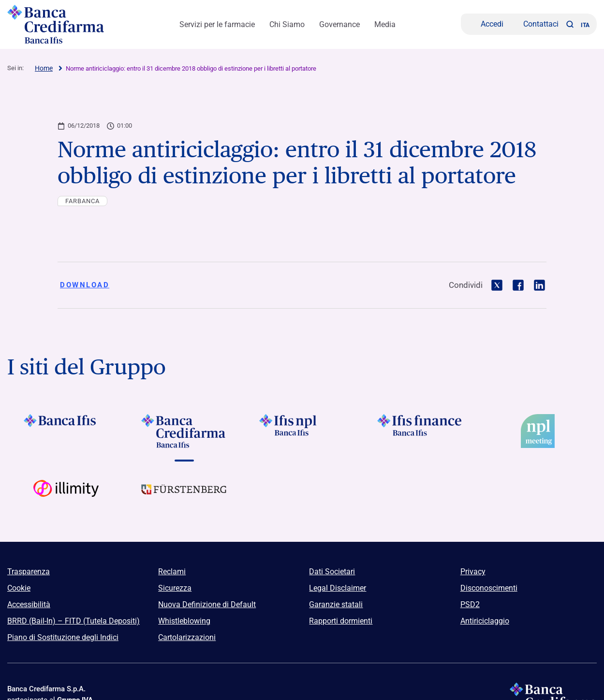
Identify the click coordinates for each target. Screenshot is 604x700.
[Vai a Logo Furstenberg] (184, 497)
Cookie (19, 588)
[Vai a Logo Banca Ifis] (66, 431)
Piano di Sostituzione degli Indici (63, 637)
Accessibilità (29, 604)
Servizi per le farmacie (217, 24)
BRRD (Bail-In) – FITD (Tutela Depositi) (74, 621)
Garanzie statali (336, 604)
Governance (339, 24)
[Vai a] (302, 431)
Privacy (473, 572)
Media (385, 24)
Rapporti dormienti (341, 621)
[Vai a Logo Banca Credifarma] (184, 431)
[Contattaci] (535, 24)
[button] (570, 24)
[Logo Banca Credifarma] (60, 24)
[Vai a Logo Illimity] (66, 497)
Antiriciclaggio (485, 621)
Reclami (172, 572)
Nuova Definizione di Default (207, 604)
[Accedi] (486, 24)
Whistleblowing (184, 621)
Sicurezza (175, 588)
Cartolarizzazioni (187, 637)
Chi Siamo (287, 24)
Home (44, 68)
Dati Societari (332, 572)
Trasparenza (29, 572)
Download (85, 285)
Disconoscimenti (489, 588)
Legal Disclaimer (338, 588)
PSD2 (470, 604)
